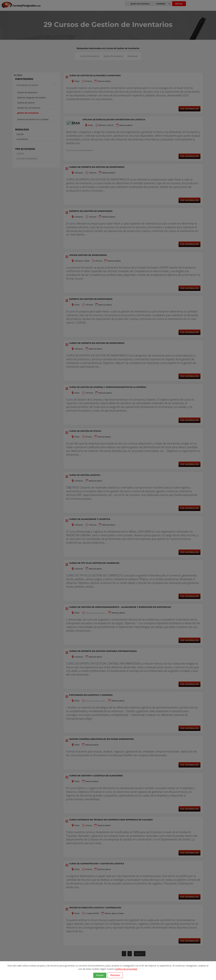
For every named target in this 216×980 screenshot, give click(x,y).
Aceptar (100, 975)
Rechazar (115, 975)
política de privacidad (126, 969)
